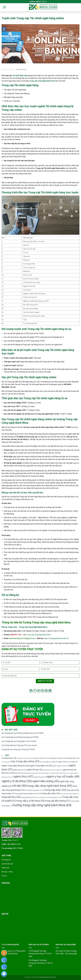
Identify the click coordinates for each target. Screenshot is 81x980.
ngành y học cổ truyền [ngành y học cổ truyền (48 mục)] (63, 776)
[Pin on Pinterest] (46, 691)
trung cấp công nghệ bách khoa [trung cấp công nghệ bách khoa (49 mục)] (50, 786)
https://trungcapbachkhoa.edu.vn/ (56, 638)
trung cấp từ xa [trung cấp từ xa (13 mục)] (56, 797)
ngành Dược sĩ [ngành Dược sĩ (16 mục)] (20, 770)
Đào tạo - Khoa (7, 872)
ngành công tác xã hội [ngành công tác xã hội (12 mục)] (60, 766)
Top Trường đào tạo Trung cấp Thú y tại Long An (19, 745)
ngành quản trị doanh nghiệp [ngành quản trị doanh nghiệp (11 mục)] (41, 773)
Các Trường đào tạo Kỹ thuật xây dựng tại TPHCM (20, 737)
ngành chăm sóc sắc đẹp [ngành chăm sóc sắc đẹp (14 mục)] (68, 762)
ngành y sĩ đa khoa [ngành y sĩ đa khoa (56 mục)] (17, 781)
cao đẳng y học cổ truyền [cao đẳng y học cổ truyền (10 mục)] (24, 758)
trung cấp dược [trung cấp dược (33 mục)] (55, 790)
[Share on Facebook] (35, 691)
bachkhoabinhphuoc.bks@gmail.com (22, 638)
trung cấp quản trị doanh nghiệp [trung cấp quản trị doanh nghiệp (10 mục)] (70, 794)
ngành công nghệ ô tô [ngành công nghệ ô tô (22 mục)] (41, 766)
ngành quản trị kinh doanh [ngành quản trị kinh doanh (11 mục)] (60, 773)
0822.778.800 (18, 848)
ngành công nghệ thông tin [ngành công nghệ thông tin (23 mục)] (15, 766)
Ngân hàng (24, 75)
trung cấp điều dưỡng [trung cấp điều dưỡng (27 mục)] (58, 801)
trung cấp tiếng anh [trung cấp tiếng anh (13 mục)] (28, 797)
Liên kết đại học (7, 864)
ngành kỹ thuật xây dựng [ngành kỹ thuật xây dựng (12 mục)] (23, 773)
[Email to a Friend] (42, 691)
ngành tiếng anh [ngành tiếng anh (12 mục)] (40, 777)
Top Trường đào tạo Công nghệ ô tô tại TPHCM (19, 741)
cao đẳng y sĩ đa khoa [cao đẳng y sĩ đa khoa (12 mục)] (40, 758)
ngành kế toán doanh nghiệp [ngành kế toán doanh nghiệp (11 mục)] (53, 770)
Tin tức (4, 876)
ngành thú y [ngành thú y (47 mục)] (23, 776)
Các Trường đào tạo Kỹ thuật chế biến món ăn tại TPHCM (22, 733)
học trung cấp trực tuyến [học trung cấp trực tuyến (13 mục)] (49, 762)
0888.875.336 (16, 844)
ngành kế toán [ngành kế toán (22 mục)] (35, 770)
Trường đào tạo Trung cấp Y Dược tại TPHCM (18, 749)
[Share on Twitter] (39, 691)
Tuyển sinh (5, 868)
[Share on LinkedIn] (50, 691)
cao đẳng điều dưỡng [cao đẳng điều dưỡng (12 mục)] (56, 758)
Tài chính (16, 75)
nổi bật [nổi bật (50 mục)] (19, 786)
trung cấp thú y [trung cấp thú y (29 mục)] (11, 797)
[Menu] (3, 7)
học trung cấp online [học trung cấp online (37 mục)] (25, 761)
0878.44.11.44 (16, 635)
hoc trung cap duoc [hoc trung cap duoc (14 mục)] (71, 758)
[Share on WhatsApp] (31, 691)
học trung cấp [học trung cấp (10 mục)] (6, 762)
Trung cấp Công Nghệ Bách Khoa (39, 635)
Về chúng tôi (6, 860)
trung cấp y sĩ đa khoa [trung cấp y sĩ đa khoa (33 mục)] (31, 801)
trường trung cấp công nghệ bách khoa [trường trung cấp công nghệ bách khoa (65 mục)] (42, 805)
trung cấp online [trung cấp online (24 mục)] (51, 793)
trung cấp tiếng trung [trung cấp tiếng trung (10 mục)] (43, 797)
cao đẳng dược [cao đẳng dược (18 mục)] (9, 758)
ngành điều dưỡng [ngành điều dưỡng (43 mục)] (46, 781)
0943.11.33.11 (13, 840)
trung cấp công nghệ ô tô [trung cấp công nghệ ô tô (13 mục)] (35, 790)
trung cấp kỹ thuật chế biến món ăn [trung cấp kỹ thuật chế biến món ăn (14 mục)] (28, 794)
